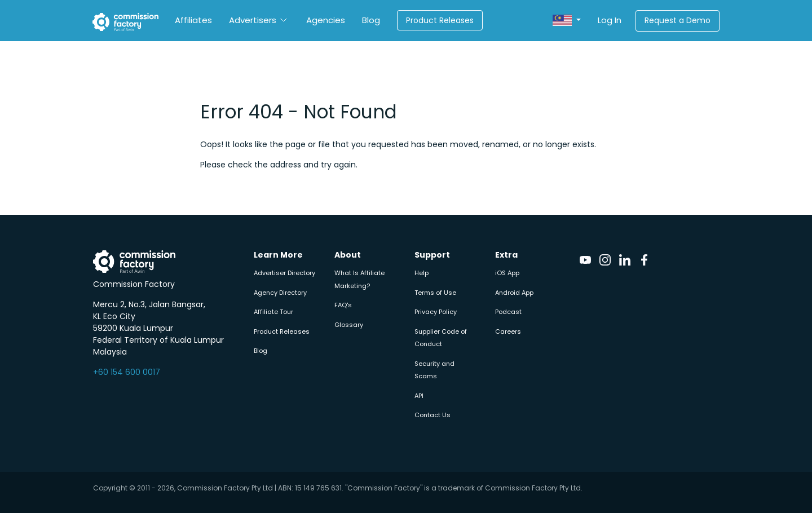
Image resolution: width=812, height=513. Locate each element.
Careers (508, 331)
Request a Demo (678, 20)
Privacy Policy (436, 312)
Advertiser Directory (284, 273)
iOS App (507, 273)
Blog (371, 20)
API (419, 396)
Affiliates (193, 20)
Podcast (508, 312)
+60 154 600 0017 (127, 372)
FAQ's (343, 305)
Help (422, 273)
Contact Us (433, 415)
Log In (610, 20)
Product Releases (440, 20)
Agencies (326, 20)
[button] (567, 21)
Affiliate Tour (273, 312)
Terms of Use (435, 293)
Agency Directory (280, 293)
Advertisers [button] (253, 20)
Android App (514, 293)
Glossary (349, 325)
